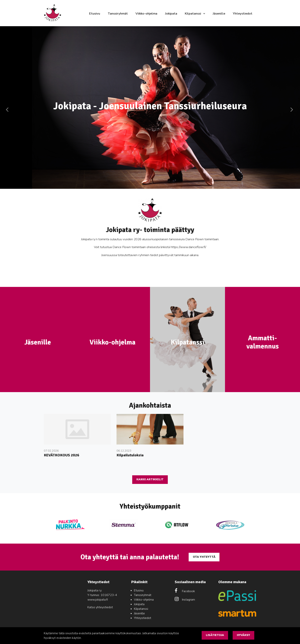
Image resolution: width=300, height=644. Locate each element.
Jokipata (171, 13)
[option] (150, 107)
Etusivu (95, 13)
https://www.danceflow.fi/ (188, 247)
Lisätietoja (215, 635)
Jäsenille (219, 13)
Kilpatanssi (193, 13)
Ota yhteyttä (204, 557)
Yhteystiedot (243, 13)
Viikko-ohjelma (146, 13)
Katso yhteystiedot (100, 607)
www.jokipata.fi (98, 600)
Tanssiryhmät (118, 13)
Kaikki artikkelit (150, 479)
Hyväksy (243, 635)
